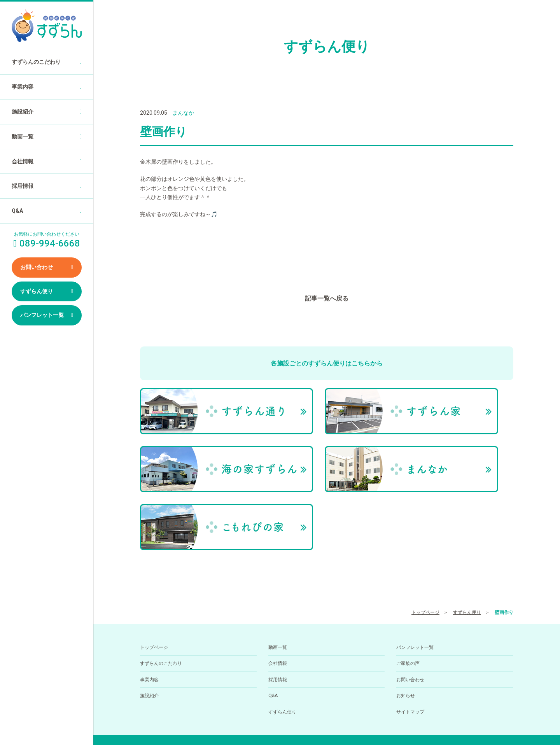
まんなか (183, 113)
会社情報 (23, 161)
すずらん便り (37, 291)
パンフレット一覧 (42, 315)
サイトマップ (410, 624)
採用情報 (23, 186)
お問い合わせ (37, 267)
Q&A (17, 211)
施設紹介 (23, 112)
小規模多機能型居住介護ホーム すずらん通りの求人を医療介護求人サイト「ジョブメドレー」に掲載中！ (327, 726)
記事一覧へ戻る (327, 298)
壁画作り (504, 524)
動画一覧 (23, 136)
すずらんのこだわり (36, 62)
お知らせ (406, 608)
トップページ (425, 524)
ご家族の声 (408, 575)
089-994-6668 (310, 700)
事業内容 (23, 87)
